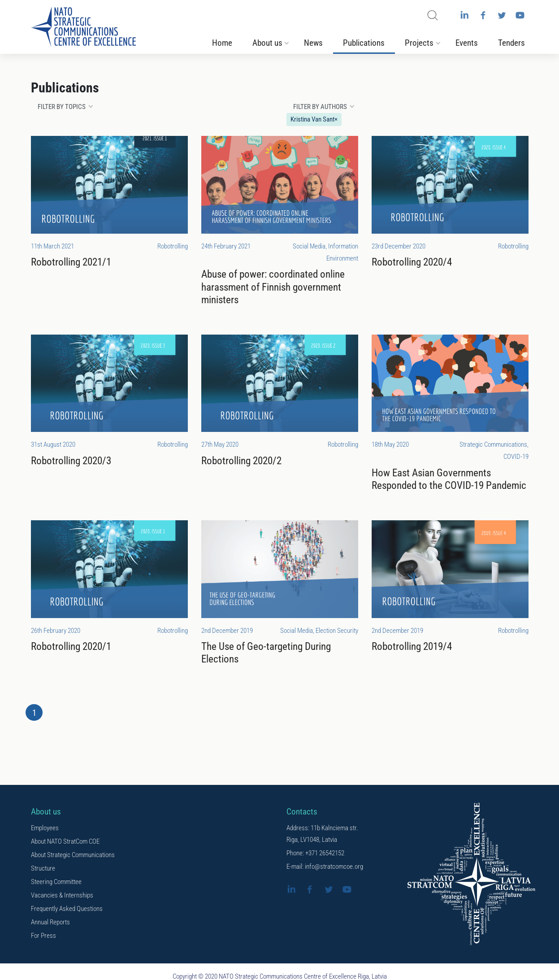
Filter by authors (320, 107)
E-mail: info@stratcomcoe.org (325, 867)
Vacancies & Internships (62, 895)
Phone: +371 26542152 (315, 853)
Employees (45, 828)
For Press (43, 936)
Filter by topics (62, 107)
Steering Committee (56, 882)
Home (222, 43)
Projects (419, 43)
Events (467, 43)
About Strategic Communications (73, 855)
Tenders (511, 43)
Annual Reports (50, 922)
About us (267, 43)
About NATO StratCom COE (65, 841)
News (313, 43)
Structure (43, 868)
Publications (364, 43)
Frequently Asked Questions (67, 909)
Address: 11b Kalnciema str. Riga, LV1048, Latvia (322, 834)
